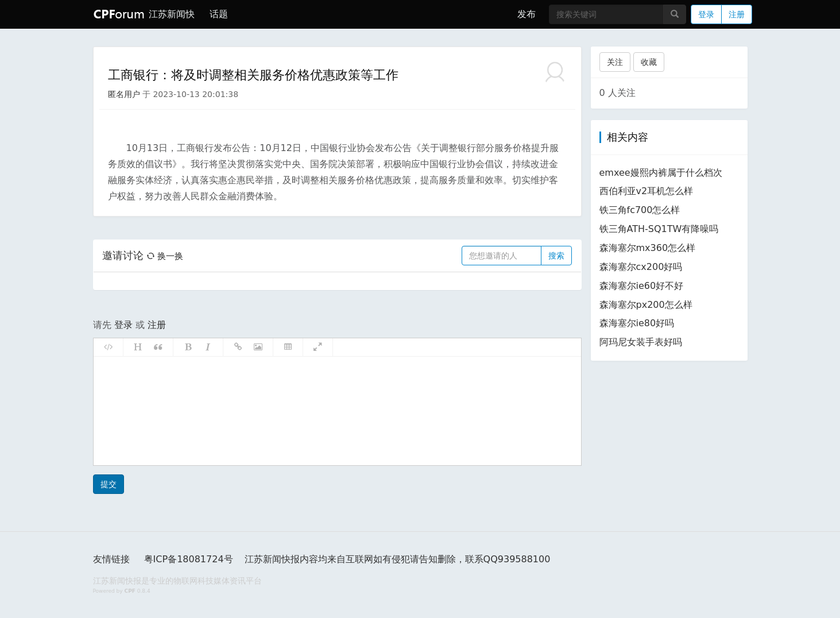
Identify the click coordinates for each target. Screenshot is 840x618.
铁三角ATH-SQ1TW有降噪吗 (659, 229)
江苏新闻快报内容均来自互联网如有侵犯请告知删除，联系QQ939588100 (398, 559)
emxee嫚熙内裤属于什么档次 (661, 173)
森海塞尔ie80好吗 (637, 323)
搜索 (556, 256)
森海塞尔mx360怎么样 (648, 248)
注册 (737, 14)
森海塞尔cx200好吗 (641, 267)
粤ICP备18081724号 (189, 559)
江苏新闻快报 (170, 14)
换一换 (165, 256)
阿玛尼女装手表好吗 (641, 342)
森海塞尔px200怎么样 (646, 305)
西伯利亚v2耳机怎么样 (647, 191)
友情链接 (111, 559)
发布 (527, 14)
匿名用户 (124, 94)
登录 (706, 14)
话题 (219, 14)
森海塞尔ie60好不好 (642, 286)
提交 (109, 484)
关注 (615, 62)
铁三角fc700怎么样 (640, 210)
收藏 (649, 62)
